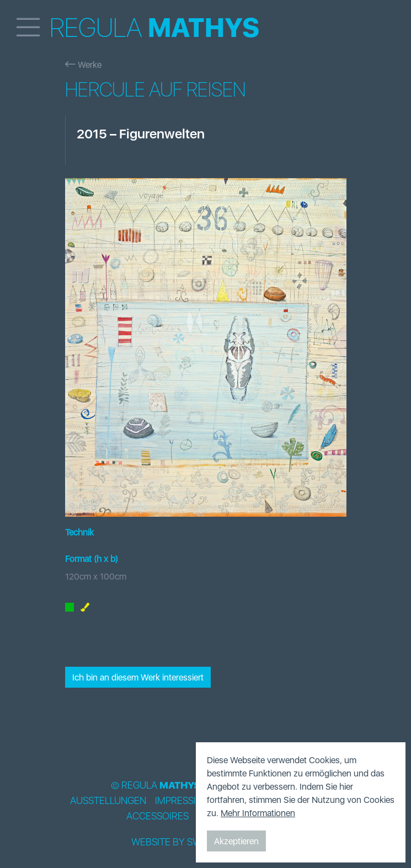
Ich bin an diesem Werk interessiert (138, 677)
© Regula (156, 785)
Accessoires (158, 816)
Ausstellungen (108, 801)
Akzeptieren (236, 841)
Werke (83, 65)
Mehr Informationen (258, 813)
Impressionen (188, 801)
